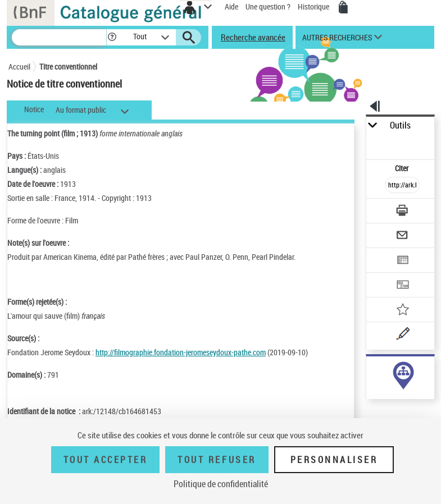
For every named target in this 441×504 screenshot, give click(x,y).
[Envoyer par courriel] (402, 237)
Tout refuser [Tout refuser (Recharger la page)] (217, 460)
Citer (403, 168)
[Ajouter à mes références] (402, 311)
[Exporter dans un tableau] (402, 261)
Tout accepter (106, 460)
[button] (112, 37)
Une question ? (268, 6)
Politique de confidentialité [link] (221, 484)
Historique (314, 6)
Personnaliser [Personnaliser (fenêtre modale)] (334, 460)
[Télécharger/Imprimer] (402, 212)
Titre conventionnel (68, 67)
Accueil (19, 67)
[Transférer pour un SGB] (402, 286)
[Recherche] (59, 37)
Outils (400, 125)
